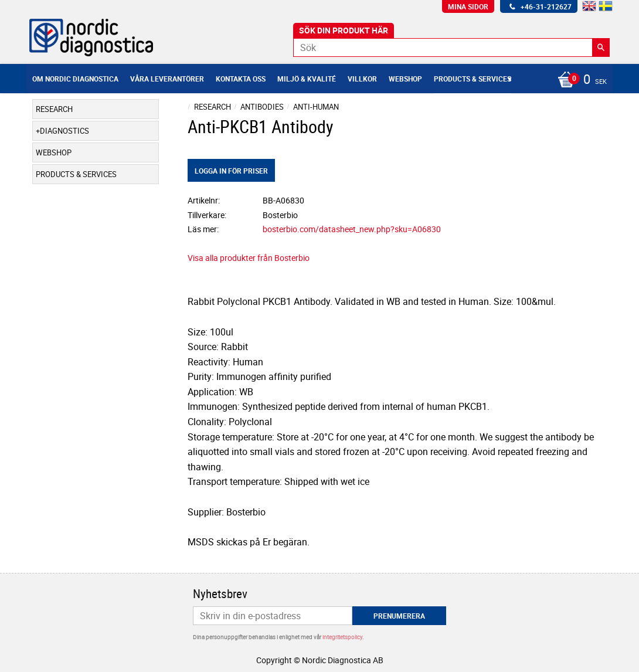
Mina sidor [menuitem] (468, 6)
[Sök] (601, 47)
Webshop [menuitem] (405, 79)
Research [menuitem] (54, 109)
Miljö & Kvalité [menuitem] (307, 79)
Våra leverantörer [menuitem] (167, 79)
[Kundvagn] (579, 80)
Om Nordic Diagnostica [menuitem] (75, 79)
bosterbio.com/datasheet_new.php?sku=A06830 (352, 229)
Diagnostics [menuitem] (64, 131)
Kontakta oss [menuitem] (241, 79)
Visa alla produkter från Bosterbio (249, 258)
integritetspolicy (342, 637)
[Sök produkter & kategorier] (451, 47)
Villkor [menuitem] (362, 79)
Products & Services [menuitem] (473, 79)
